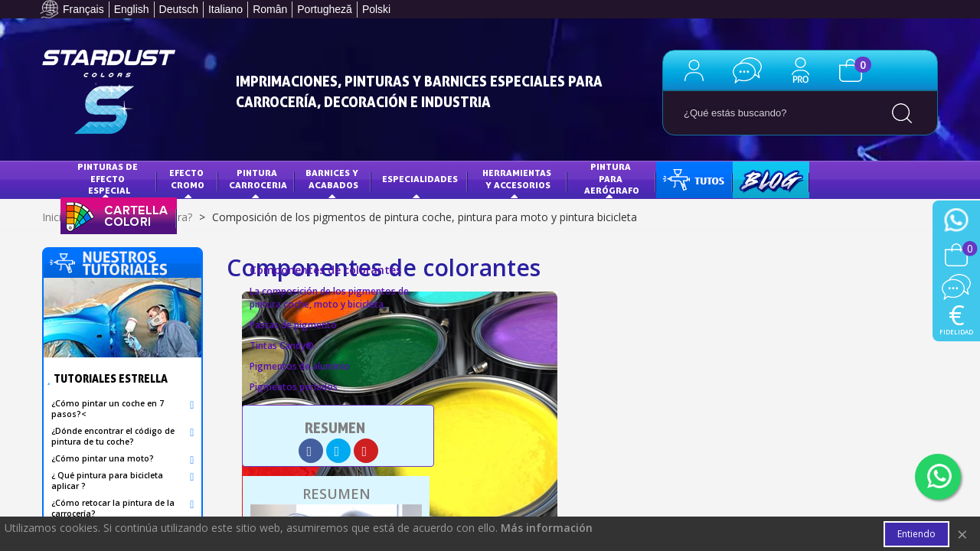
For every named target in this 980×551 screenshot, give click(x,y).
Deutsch (179, 9)
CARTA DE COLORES (115, 215)
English (132, 9)
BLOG (756, 179)
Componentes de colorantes (325, 270)
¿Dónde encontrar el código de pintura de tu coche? (113, 436)
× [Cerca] (962, 534)
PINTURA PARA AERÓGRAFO (612, 178)
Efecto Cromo (188, 179)
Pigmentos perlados (294, 387)
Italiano (225, 9)
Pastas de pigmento (293, 325)
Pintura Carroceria (258, 179)
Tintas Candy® (282, 346)
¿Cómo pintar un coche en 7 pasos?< (108, 409)
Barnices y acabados (333, 179)
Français (83, 9)
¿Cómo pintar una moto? (103, 458)
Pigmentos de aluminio (300, 366)
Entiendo (916, 534)
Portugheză (325, 9)
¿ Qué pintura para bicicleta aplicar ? (107, 481)
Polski (376, 9)
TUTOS (683, 179)
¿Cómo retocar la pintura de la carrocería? (113, 508)
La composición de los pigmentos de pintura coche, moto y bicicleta (329, 298)
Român (270, 9)
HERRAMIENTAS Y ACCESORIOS (518, 179)
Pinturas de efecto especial (109, 178)
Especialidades (420, 179)
